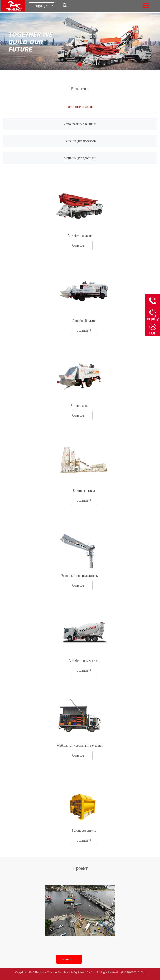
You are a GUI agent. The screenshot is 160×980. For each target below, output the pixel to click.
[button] (80, 64)
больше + (80, 245)
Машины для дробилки (80, 158)
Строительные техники (80, 124)
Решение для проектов (80, 141)
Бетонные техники (80, 107)
